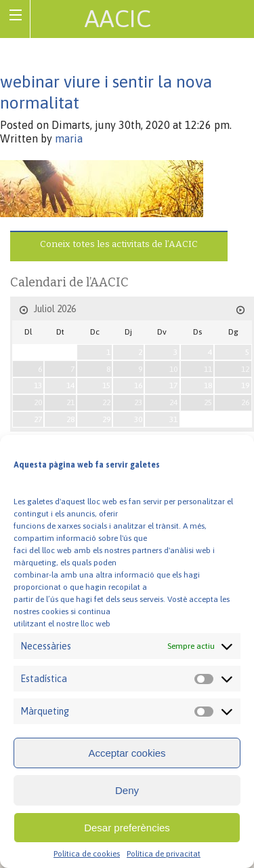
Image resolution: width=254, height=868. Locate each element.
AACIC (118, 18)
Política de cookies (87, 854)
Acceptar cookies (127, 753)
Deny (127, 790)
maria (69, 138)
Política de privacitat (164, 854)
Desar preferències (127, 828)
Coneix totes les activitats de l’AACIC (119, 244)
